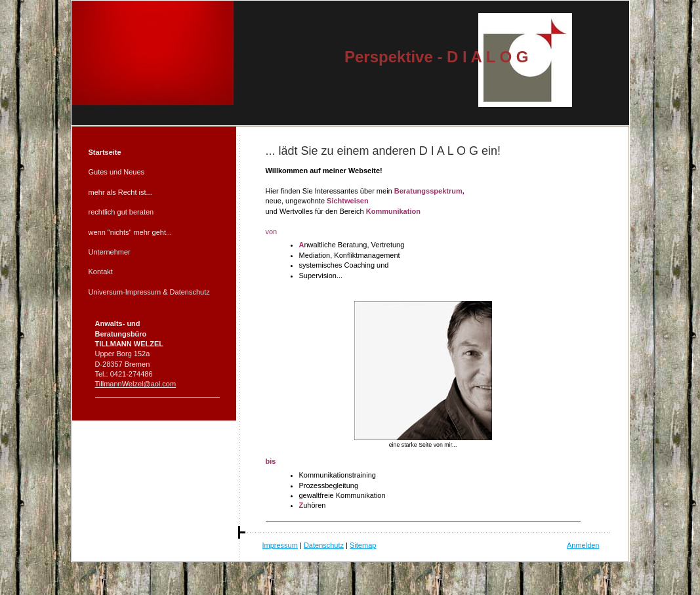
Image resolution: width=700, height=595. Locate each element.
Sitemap (363, 545)
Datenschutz (324, 545)
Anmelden (583, 545)
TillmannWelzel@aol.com (136, 384)
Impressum (280, 545)
